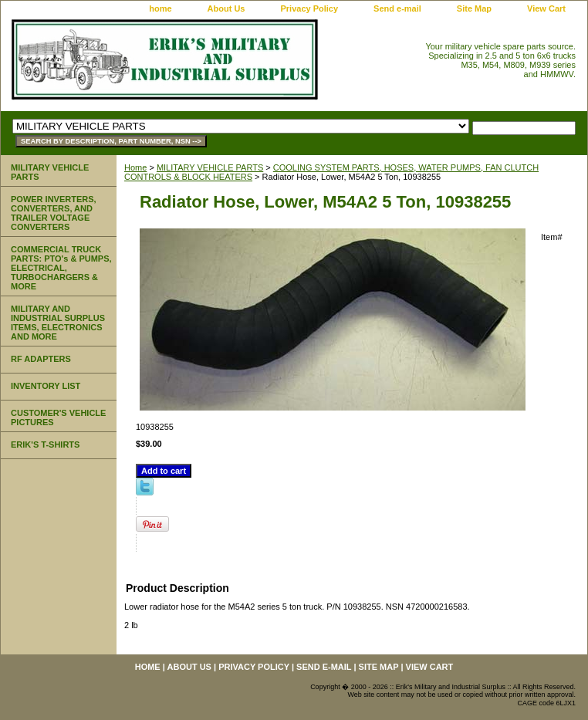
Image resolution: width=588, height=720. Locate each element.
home (160, 8)
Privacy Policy (309, 8)
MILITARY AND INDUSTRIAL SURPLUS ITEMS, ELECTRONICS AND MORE (58, 323)
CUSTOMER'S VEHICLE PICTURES (58, 417)
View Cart (546, 8)
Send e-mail (397, 8)
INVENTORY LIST (46, 386)
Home (135, 167)
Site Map (474, 8)
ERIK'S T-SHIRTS (45, 445)
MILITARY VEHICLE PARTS (210, 167)
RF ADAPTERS (41, 359)
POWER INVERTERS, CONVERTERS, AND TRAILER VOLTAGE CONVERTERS (54, 213)
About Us (226, 8)
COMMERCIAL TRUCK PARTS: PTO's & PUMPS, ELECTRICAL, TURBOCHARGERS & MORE (61, 268)
